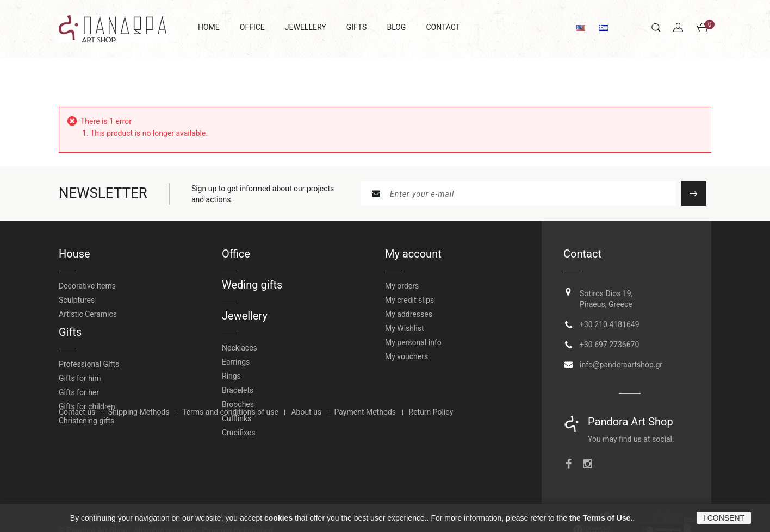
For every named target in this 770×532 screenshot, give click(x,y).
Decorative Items (87, 286)
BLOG (396, 27)
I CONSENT (724, 518)
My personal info (413, 342)
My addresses (409, 314)
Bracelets (238, 390)
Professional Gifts (89, 364)
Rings (231, 376)
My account (413, 254)
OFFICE (252, 27)
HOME (209, 27)
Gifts (70, 332)
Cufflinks (237, 418)
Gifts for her (79, 392)
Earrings (236, 362)
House (74, 254)
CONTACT (443, 27)
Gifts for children (87, 406)
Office (236, 254)
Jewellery (245, 316)
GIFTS (357, 27)
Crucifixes (239, 433)
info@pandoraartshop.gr (621, 361)
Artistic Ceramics (88, 314)
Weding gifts (252, 285)
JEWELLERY (306, 27)
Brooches (238, 404)
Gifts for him (80, 378)
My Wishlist (405, 328)
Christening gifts (86, 421)
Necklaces (240, 348)
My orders (402, 286)
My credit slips (409, 300)
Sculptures (77, 300)
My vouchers (406, 356)
